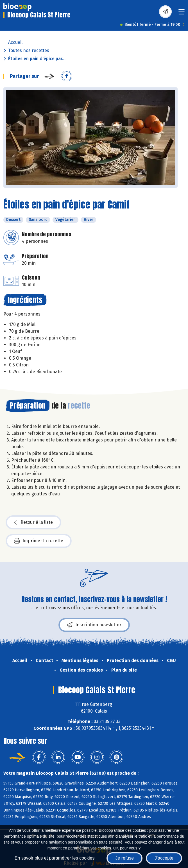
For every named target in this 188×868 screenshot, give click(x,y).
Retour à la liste (33, 522)
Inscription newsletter (94, 625)
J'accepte (164, 858)
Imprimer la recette (39, 541)
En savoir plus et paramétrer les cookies (55, 858)
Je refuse (124, 858)
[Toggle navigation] (182, 14)
